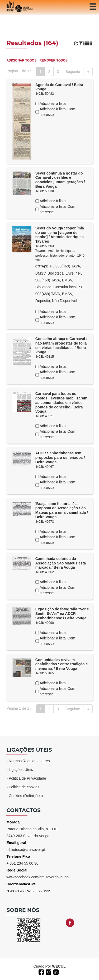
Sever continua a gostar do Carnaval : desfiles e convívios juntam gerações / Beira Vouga (60, 180)
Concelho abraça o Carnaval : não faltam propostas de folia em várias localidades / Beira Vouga (61, 345)
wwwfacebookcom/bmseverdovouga (37, 877)
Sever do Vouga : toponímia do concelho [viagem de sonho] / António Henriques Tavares (60, 235)
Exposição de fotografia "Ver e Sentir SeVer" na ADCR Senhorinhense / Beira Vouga (62, 614)
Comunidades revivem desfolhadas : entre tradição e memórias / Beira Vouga (62, 664)
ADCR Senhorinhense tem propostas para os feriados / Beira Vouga (60, 458)
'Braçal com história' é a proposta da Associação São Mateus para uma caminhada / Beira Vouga (62, 510)
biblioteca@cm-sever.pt (26, 850)
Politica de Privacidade (27, 778)
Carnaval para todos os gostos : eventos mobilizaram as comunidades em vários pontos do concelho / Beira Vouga (61, 402)
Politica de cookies (24, 787)
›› (88, 72)
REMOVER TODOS (54, 60)
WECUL (59, 966)
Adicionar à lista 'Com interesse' (57, 112)
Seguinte (73, 72)
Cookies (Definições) (26, 796)
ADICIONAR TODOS (21, 60)
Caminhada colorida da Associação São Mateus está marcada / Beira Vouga (61, 563)
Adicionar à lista (52, 103)
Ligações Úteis (21, 770)
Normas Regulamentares (29, 761)
